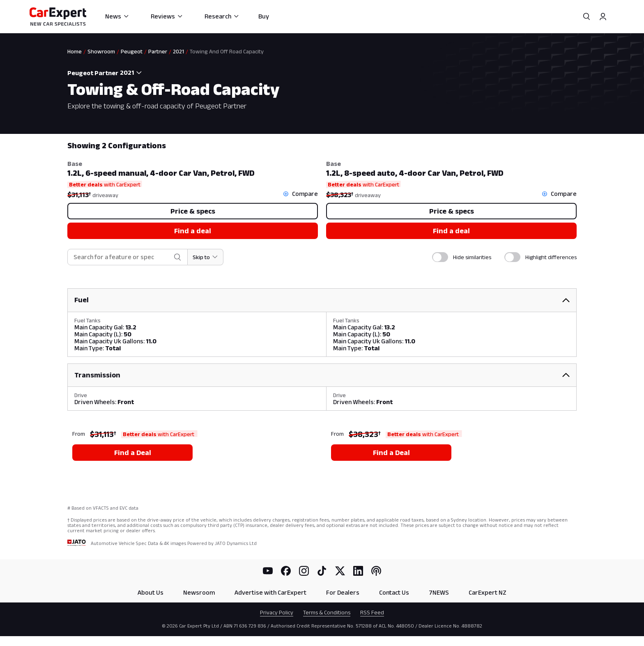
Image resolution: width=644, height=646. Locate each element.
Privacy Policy (277, 612)
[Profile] (603, 16)
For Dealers (343, 592)
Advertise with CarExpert (270, 592)
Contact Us (394, 592)
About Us (151, 592)
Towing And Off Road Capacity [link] (227, 51)
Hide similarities (472, 257)
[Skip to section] (206, 257)
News (117, 16)
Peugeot (132, 51)
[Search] (586, 16)
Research (222, 16)
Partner (158, 51)
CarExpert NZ (488, 592)
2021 (178, 51)
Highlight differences (551, 257)
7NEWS (439, 592)
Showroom (101, 51)
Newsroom (199, 592)
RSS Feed (372, 612)
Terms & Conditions (327, 612)
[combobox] (133, 73)
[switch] (440, 257)
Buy (264, 16)
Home (75, 51)
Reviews (167, 16)
